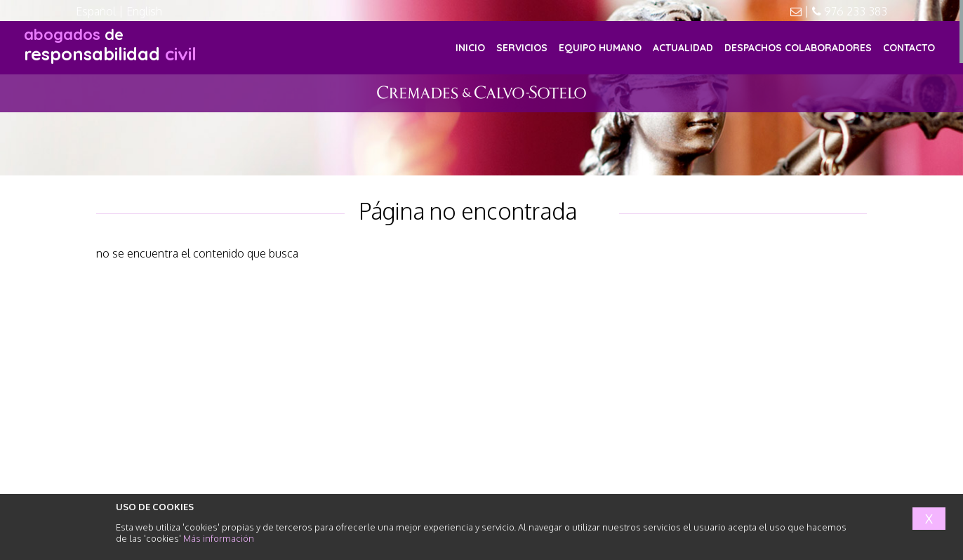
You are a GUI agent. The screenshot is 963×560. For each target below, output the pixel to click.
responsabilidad (110, 45)
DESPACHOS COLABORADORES (798, 48)
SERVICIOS (522, 48)
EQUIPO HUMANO (600, 48)
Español (96, 11)
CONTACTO (909, 48)
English (144, 11)
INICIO (470, 48)
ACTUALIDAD (683, 48)
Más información (219, 538)
